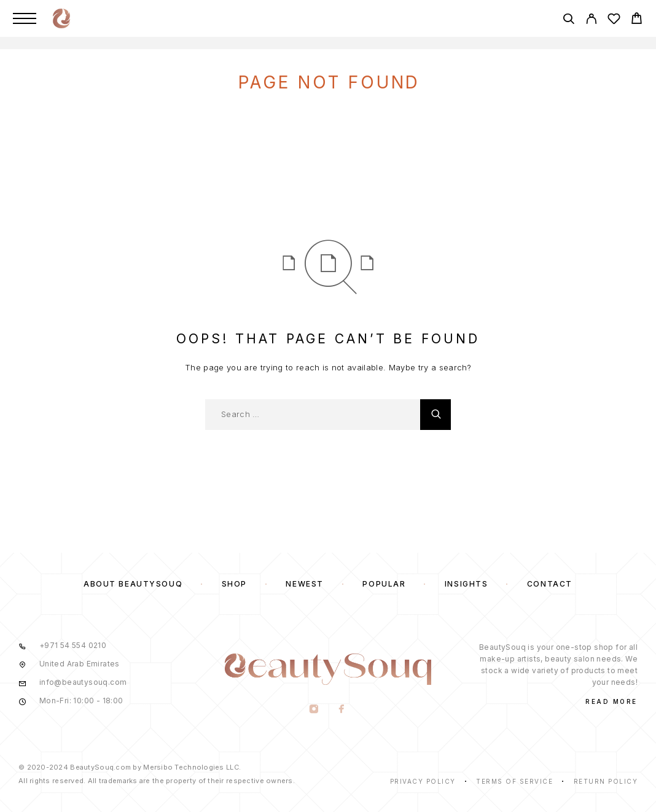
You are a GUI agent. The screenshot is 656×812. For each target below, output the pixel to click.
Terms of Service (514, 781)
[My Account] (591, 21)
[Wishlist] (614, 21)
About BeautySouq (133, 584)
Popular (384, 584)
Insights (466, 584)
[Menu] (25, 18)
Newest (304, 584)
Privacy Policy (423, 781)
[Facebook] (342, 710)
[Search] (568, 21)
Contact (550, 584)
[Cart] (637, 20)
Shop (234, 584)
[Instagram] (314, 710)
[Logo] (61, 18)
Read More (611, 701)
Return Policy (606, 781)
